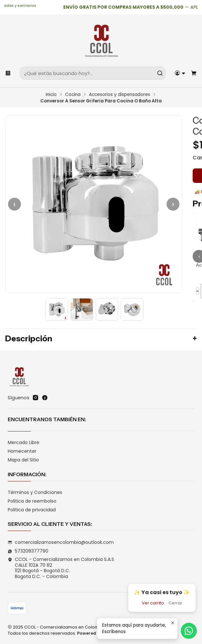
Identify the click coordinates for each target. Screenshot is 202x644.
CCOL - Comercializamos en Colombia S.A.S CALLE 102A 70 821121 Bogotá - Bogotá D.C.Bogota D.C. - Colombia (61, 568)
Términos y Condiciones (35, 492)
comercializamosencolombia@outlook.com (61, 542)
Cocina (73, 95)
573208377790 (28, 551)
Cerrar (175, 603)
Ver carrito (153, 603)
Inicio (51, 95)
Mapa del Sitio (23, 460)
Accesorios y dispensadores (120, 95)
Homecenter (22, 451)
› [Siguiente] (173, 204)
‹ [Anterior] (14, 204)
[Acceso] (180, 73)
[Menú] (8, 73)
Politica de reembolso (32, 501)
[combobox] (93, 73)
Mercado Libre (24, 442)
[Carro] (194, 73)
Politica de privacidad (32, 510)
